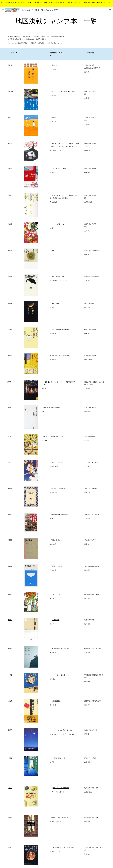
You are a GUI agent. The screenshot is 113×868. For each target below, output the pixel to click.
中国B (10, 648)
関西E (10, 594)
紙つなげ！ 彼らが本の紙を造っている (64, 91)
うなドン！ (55, 594)
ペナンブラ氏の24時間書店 (61, 818)
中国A (10, 620)
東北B (10, 144)
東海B (9, 382)
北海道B (10, 91)
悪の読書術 (56, 701)
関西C (10, 540)
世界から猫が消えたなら (60, 648)
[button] (3, 10)
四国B (10, 758)
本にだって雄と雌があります (53, 436)
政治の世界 (55, 540)
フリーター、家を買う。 (60, 675)
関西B (10, 514)
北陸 (9, 462)
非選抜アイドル (57, 566)
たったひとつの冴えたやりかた (63, 730)
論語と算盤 (56, 620)
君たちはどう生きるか (59, 488)
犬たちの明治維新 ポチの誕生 (61, 330)
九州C (10, 847)
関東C (10, 224)
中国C (10, 675)
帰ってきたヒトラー (58, 276)
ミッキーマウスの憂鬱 (59, 169)
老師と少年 (55, 303)
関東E (10, 276)
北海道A (10, 65)
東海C (10, 407)
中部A (10, 303)
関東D (10, 250)
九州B (10, 818)
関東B (10, 195)
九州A (10, 788)
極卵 (53, 250)
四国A (10, 730)
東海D (10, 436)
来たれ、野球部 (57, 462)
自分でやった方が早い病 (51, 407)
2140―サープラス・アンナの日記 (63, 847)
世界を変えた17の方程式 (61, 788)
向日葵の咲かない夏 (59, 758)
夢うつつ (54, 118)
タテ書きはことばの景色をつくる (61, 356)
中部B (10, 330)
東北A (9, 118)
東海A (10, 356)
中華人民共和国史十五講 (60, 514)
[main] (57, 21)
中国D (10, 701)
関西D (10, 566)
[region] (56, 4)
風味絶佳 (54, 65)
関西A (10, 488)
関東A (10, 169)
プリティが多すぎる (58, 224)
